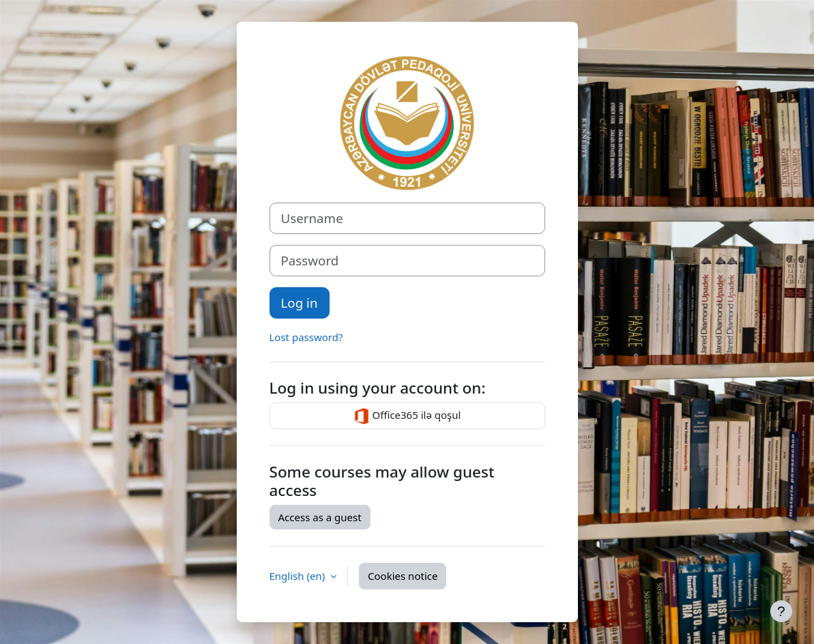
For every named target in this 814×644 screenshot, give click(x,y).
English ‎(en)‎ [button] (299, 576)
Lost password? (306, 337)
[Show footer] (781, 611)
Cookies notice (403, 576)
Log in (300, 303)
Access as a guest (320, 517)
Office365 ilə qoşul (407, 416)
